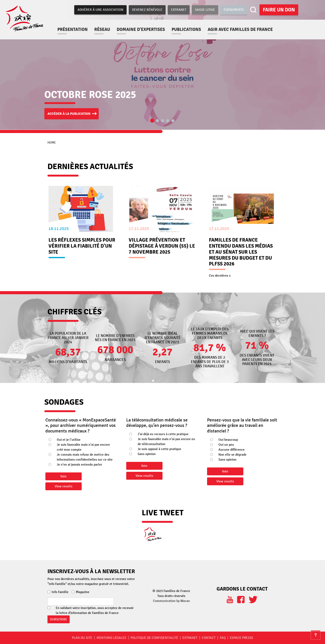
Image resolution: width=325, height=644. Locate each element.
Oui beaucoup (228, 440)
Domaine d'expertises (141, 29)
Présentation (73, 29)
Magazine (83, 592)
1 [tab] (152, 121)
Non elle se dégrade (232, 455)
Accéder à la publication (69, 114)
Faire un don (279, 10)
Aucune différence (232, 450)
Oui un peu (226, 445)
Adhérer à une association (100, 10)
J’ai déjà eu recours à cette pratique (163, 434)
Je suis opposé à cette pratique (159, 449)
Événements (234, 10)
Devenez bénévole (147, 10)
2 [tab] (157, 121)
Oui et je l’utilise (69, 440)
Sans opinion (147, 454)
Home (52, 143)
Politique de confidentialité (154, 638)
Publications (186, 29)
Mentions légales (111, 638)
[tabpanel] (162, 65)
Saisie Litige (205, 10)
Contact (209, 638)
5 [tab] (173, 121)
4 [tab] (168, 121)
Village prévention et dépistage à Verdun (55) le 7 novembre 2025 (162, 246)
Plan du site (82, 638)
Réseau (102, 29)
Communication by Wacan (171, 601)
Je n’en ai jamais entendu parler (79, 465)
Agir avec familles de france (240, 29)
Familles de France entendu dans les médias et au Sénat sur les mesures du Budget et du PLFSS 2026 (241, 252)
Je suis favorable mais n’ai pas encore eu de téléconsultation (166, 442)
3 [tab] (162, 121)
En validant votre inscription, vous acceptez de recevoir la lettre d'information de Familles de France (95, 610)
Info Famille (60, 592)
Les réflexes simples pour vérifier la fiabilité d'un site (82, 246)
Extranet (179, 10)
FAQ (223, 638)
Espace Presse (242, 638)
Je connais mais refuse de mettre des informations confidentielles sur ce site (85, 457)
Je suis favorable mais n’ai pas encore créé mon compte (83, 447)
